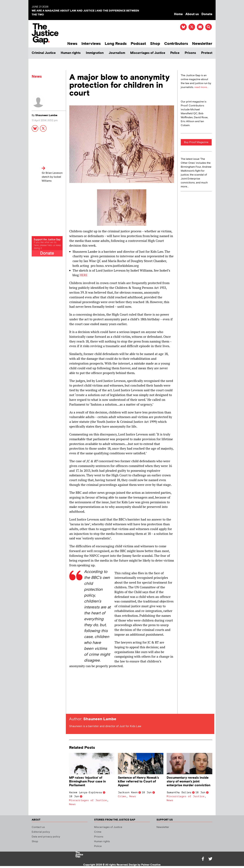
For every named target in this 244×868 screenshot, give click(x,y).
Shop (155, 44)
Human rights (71, 53)
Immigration (95, 53)
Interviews (91, 44)
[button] (209, 27)
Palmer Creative (151, 865)
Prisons (190, 53)
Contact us (38, 827)
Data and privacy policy (46, 837)
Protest (207, 53)
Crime (122, 796)
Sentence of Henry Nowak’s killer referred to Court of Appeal (138, 782)
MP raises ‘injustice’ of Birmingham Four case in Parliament (87, 782)
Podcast (138, 44)
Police (175, 53)
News (72, 44)
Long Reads (116, 44)
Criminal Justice (44, 53)
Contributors (176, 44)
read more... (201, 87)
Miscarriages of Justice (148, 53)
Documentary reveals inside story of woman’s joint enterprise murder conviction (189, 782)
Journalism (117, 53)
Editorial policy (41, 832)
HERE (84, 275)
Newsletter (202, 44)
